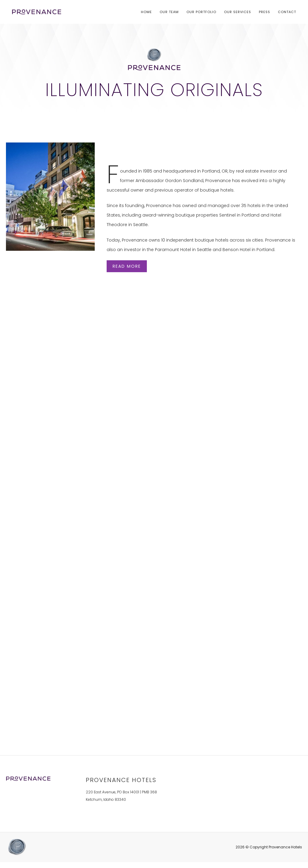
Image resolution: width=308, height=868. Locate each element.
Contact (287, 12)
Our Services (238, 12)
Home (146, 12)
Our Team (169, 12)
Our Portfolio (201, 12)
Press (265, 12)
